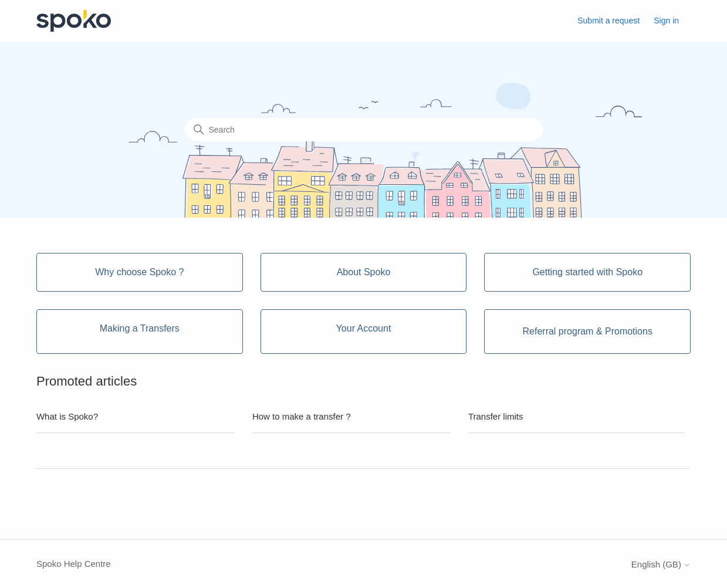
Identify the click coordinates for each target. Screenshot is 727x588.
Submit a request (608, 21)
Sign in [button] (666, 21)
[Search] (364, 130)
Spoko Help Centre (74, 564)
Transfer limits (496, 416)
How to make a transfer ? (302, 416)
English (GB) (661, 564)
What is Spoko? (67, 416)
